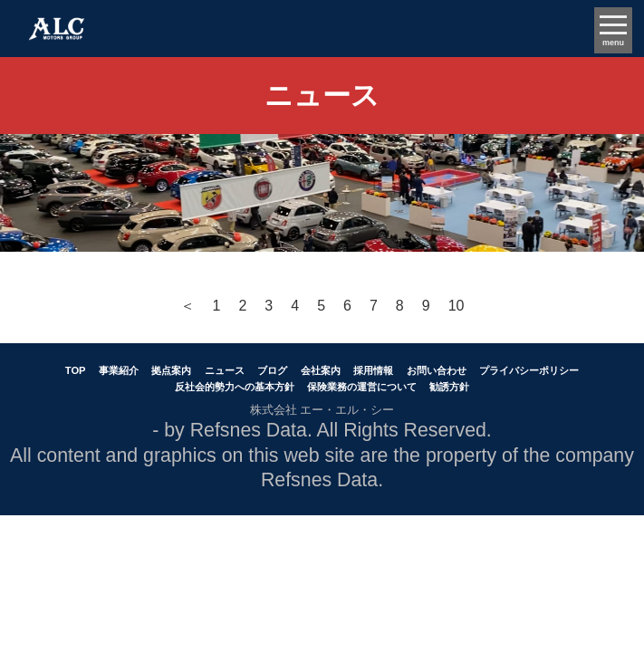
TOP (76, 370)
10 (457, 306)
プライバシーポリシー (529, 370)
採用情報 (373, 370)
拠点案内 (171, 370)
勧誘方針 (449, 387)
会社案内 (321, 370)
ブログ (272, 370)
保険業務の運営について (362, 387)
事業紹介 (119, 370)
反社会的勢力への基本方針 (235, 387)
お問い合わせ (437, 370)
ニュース (225, 370)
